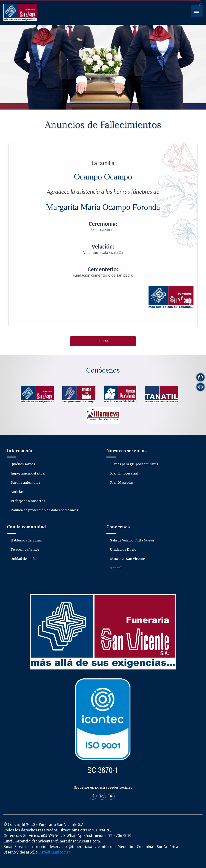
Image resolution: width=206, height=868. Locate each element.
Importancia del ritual (28, 473)
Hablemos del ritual (26, 540)
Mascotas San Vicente (127, 559)
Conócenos (103, 370)
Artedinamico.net (55, 852)
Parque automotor (25, 483)
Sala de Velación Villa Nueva (132, 540)
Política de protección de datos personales (44, 510)
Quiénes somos (23, 464)
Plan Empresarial (124, 473)
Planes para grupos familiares (134, 464)
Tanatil (116, 568)
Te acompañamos (25, 550)
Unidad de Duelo (123, 550)
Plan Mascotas (122, 483)
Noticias (17, 492)
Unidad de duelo (23, 559)
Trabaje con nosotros (28, 501)
